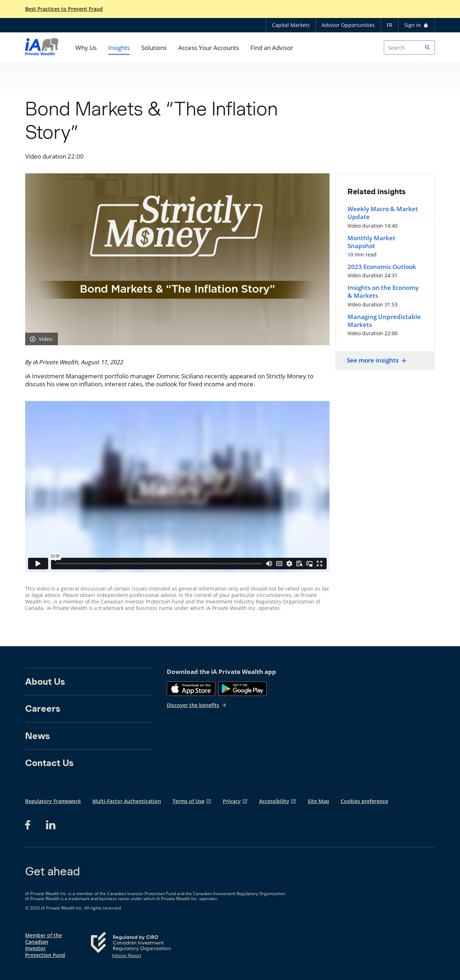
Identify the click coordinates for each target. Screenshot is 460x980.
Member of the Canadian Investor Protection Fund (45, 945)
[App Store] (191, 689)
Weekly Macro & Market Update (383, 213)
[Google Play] (242, 689)
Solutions (154, 48)
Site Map (318, 801)
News (38, 736)
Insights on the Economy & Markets (383, 292)
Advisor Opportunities (348, 25)
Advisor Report (126, 956)
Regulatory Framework (53, 801)
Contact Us (49, 763)
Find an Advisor (272, 48)
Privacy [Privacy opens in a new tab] (232, 801)
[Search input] (409, 47)
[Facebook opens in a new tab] (30, 825)
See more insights (376, 360)
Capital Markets (291, 25)
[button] (428, 47)
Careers (43, 708)
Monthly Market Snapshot (371, 242)
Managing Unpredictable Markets (384, 321)
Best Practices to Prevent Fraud (64, 9)
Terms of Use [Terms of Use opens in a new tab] (188, 801)
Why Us (86, 48)
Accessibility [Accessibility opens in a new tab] (274, 801)
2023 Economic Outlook (382, 267)
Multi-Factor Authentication (127, 801)
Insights (119, 48)
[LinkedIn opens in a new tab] (51, 825)
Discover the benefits (197, 705)
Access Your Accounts (209, 48)
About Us (45, 682)
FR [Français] (390, 25)
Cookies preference (364, 801)
